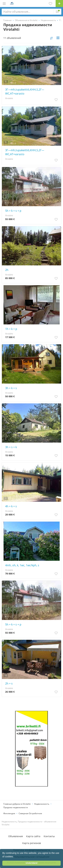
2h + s (9, 683)
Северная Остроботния (30, 813)
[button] (15, 857)
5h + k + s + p (13, 211)
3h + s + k (11, 447)
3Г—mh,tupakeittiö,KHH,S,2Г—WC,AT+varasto (25, 92)
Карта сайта (33, 836)
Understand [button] (32, 863)
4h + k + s (11, 506)
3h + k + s (11, 388)
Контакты (49, 836)
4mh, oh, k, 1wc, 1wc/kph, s (22, 565)
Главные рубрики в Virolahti (17, 804)
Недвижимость (42, 804)
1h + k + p (11, 329)
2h (7, 270)
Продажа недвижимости (16, 807)
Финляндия (9, 813)
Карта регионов (32, 843)
